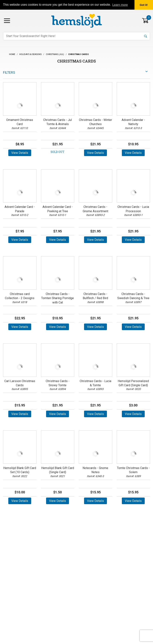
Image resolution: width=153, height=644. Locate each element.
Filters (9, 72)
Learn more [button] (120, 5)
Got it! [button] (144, 5)
